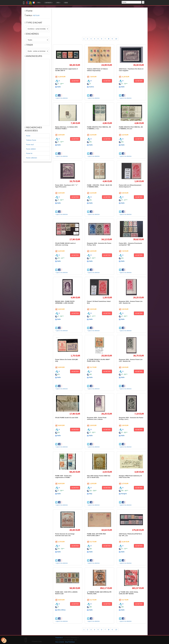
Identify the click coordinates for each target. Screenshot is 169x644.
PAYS (58, 3)
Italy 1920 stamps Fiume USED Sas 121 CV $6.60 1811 (99, 477)
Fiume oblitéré (31, 149)
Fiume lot (29, 153)
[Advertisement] (37, 92)
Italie (59, 87)
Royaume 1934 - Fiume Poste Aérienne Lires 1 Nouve (97, 418)
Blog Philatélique (70, 642)
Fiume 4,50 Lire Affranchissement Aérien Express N (130, 186)
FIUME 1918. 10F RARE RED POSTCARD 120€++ (96, 535)
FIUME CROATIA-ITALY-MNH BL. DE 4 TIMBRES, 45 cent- (131, 128)
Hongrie (124, 494)
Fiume (28, 136)
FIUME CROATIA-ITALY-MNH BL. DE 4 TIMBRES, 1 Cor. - (99, 128)
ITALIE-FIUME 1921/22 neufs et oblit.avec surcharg (65, 244)
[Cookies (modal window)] (4, 640)
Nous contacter (60, 642)
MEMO (66, 3)
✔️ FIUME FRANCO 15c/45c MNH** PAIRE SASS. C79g (98, 360)
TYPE (39, 3)
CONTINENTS (48, 3)
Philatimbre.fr (59, 638)
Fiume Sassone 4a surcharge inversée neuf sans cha (65, 535)
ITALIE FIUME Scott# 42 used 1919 (67, 418)
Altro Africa (61, 610)
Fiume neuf (30, 145)
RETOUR (36, 15)
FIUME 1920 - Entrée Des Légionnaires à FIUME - (63, 477)
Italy (91, 494)
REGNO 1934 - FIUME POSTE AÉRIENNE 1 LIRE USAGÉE (65, 302)
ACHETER (75, 81)
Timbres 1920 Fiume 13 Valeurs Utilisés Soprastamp (97, 70)
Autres (92, 87)
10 (116, 39)
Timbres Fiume (31, 140)
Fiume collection (32, 158)
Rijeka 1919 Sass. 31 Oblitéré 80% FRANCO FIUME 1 (66, 128)
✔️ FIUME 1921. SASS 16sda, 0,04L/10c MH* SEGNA (129, 593)
